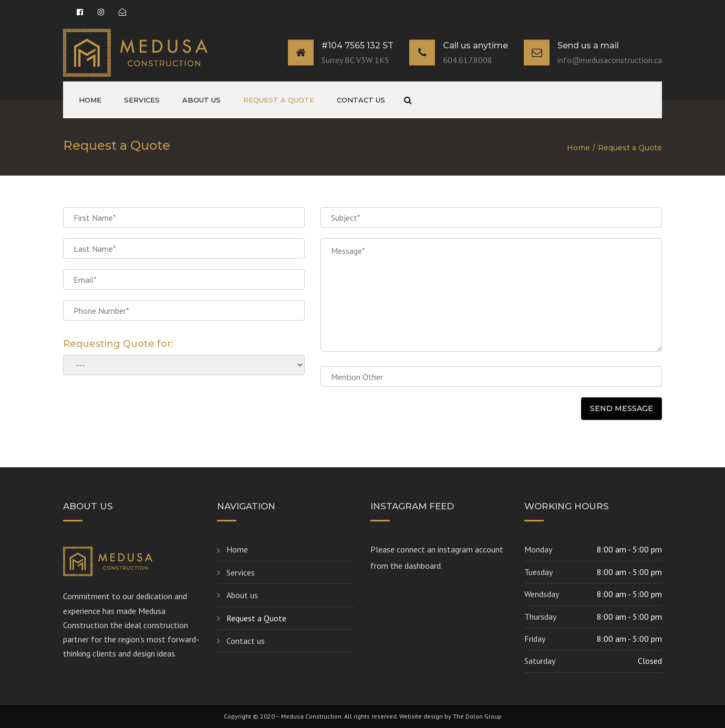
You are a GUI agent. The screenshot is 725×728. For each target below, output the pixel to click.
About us (201, 100)
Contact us (361, 100)
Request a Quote (279, 100)
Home (90, 100)
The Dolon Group (477, 716)
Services (142, 100)
